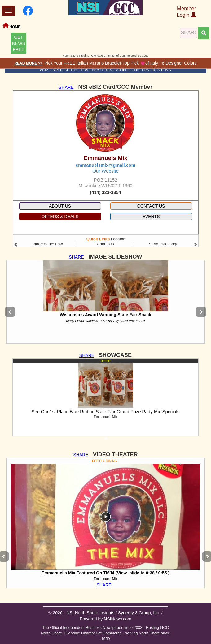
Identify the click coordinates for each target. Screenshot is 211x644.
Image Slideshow (47, 244)
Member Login (186, 12)
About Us (106, 244)
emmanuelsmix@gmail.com (106, 165)
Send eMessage (164, 244)
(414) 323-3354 (105, 192)
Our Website (106, 171)
